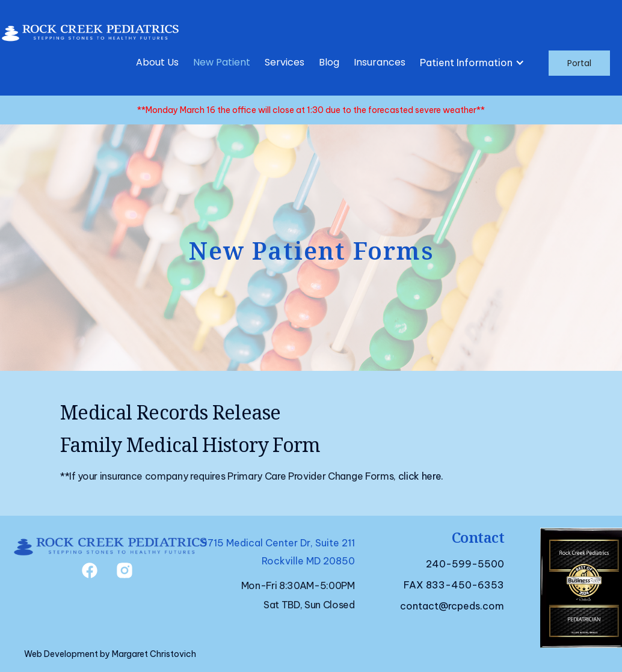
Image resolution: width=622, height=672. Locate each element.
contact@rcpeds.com (452, 606)
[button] (475, 63)
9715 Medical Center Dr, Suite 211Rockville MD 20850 (278, 552)
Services (285, 62)
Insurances (380, 62)
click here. (421, 476)
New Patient (222, 62)
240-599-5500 (465, 564)
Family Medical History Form (190, 445)
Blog (329, 62)
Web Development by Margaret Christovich (110, 654)
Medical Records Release (170, 412)
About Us (157, 62)
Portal (579, 63)
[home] (90, 30)
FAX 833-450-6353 (454, 585)
